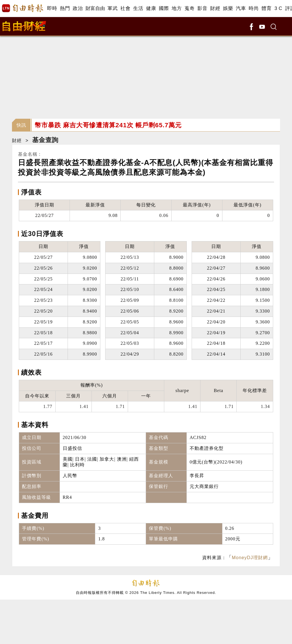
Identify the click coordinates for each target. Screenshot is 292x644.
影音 (202, 8)
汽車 (241, 8)
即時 (52, 8)
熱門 (65, 8)
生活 (138, 8)
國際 (164, 8)
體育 (266, 8)
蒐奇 (189, 8)
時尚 (254, 8)
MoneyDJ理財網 (250, 558)
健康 (151, 8)
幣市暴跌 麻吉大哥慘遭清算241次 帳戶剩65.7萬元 (108, 125)
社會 (125, 8)
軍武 (112, 8)
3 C (278, 8)
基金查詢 (45, 140)
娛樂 (228, 8)
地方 (177, 8)
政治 (78, 8)
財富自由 (95, 8)
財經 (215, 8)
